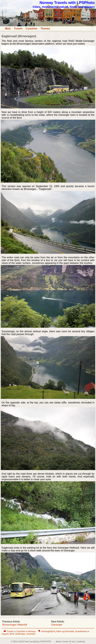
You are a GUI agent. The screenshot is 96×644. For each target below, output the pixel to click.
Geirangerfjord (48, 631)
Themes (45, 29)
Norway (32, 631)
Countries (32, 29)
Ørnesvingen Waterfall (15, 625)
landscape (20, 634)
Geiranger (57, 625)
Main (8, 29)
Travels (18, 29)
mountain (31, 634)
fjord (12, 634)
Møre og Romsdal (65, 631)
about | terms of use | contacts (70, 641)
